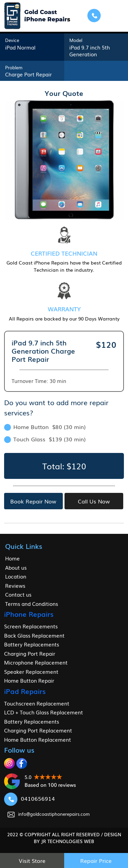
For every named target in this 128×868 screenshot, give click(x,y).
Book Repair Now (33, 501)
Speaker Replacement (31, 671)
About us (16, 567)
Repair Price (96, 860)
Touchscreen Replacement (37, 703)
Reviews (15, 585)
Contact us (18, 594)
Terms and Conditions (32, 603)
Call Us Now (94, 501)
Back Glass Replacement (34, 635)
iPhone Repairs (29, 614)
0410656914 (30, 798)
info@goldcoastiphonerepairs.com (49, 814)
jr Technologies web (68, 841)
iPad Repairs (25, 691)
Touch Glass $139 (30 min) (45, 439)
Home (12, 558)
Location (16, 576)
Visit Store (32, 860)
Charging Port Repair (30, 653)
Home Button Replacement (38, 739)
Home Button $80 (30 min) (45, 427)
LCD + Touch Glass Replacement (44, 712)
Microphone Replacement (36, 662)
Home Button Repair (29, 680)
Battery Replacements (32, 644)
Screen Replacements (31, 626)
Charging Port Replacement (38, 730)
